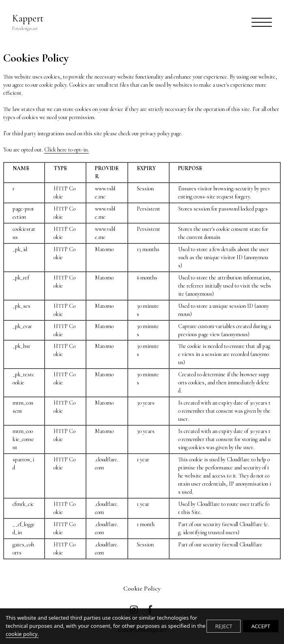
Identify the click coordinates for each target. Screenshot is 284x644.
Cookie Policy (142, 589)
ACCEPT (261, 626)
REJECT (224, 626)
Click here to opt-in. (67, 150)
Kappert (28, 22)
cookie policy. (22, 634)
